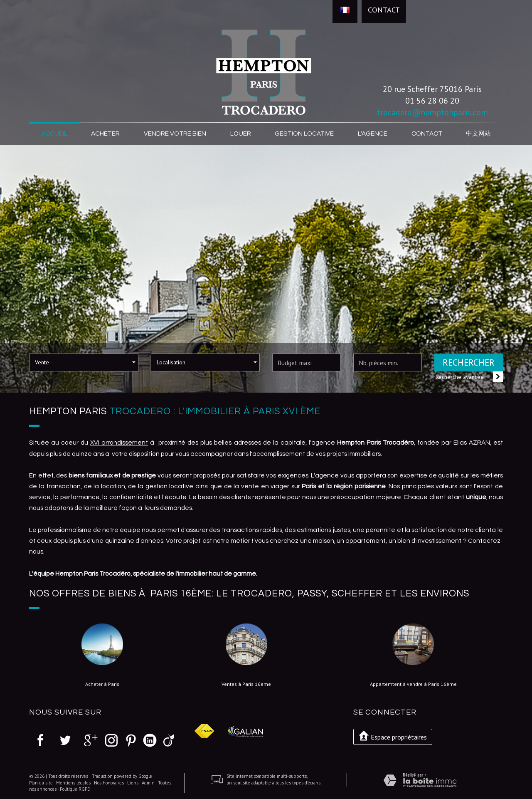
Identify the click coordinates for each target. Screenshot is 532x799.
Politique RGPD (75, 789)
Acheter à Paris (102, 684)
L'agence (373, 134)
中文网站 (478, 134)
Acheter (105, 134)
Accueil (54, 134)
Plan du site (41, 783)
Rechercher (469, 362)
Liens (133, 783)
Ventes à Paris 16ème (246, 684)
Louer (241, 134)
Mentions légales (73, 783)
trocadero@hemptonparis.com (432, 112)
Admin (148, 783)
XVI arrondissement (119, 443)
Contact (384, 10)
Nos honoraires (109, 783)
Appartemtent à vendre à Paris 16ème (413, 684)
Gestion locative (304, 134)
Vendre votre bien (175, 134)
